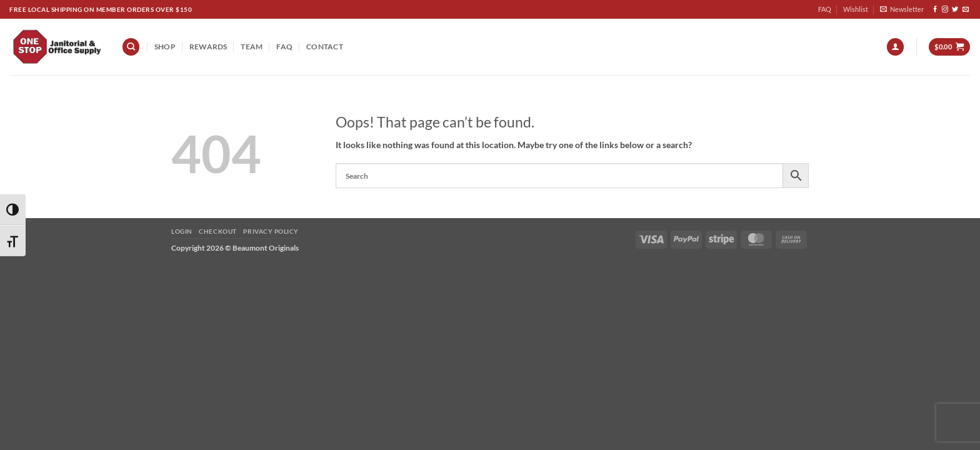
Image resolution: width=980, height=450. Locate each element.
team (252, 47)
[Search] (131, 47)
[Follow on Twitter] (955, 10)
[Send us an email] (966, 10)
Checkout (217, 231)
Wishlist (856, 9)
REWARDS (208, 47)
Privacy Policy (271, 231)
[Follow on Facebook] (935, 10)
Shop (165, 47)
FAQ (825, 9)
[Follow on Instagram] (945, 10)
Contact (325, 47)
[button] (902, 9)
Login (182, 231)
